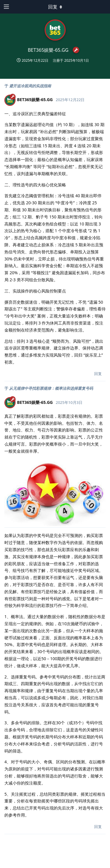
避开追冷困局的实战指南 (30, 86)
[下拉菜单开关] (55, 7)
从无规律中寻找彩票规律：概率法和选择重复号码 (51, 388)
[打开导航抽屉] (6, 7)
